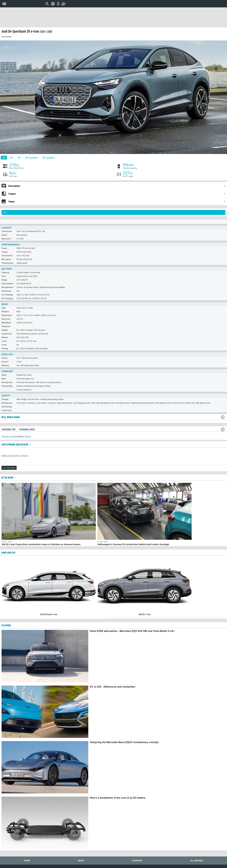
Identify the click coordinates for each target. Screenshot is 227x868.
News (81, 861)
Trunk (4, 341)
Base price (6, 239)
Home (27, 861)
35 (4, 158)
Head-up (5, 365)
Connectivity (7, 386)
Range (4, 280)
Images (117, 201)
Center (4, 358)
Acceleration (7, 256)
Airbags (5, 399)
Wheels (5, 337)
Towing (5, 349)
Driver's (5, 362)
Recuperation (7, 287)
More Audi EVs (8, 553)
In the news (9, 477)
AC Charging (7, 295)
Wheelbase (6, 323)
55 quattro (49, 158)
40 (12, 158)
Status (4, 235)
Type (4, 308)
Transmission (7, 263)
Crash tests (7, 410)
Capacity (5, 273)
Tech (4, 276)
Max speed (6, 259)
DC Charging (7, 298)
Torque (5, 252)
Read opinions (117, 186)
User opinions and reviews (17, 444)
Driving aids (7, 403)
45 (19, 158)
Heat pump (6, 291)
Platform (5, 312)
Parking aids (7, 382)
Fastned (28, 436)
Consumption (7, 284)
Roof (4, 379)
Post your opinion (9, 468)
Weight (5, 330)
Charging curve (8, 436)
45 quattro (32, 158)
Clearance (6, 326)
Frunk (4, 345)
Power (4, 248)
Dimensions (7, 315)
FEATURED (6, 625)
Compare (117, 194)
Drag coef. (6, 319)
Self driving (7, 407)
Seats (4, 375)
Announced (7, 231)
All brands (197, 861)
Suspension (7, 334)
